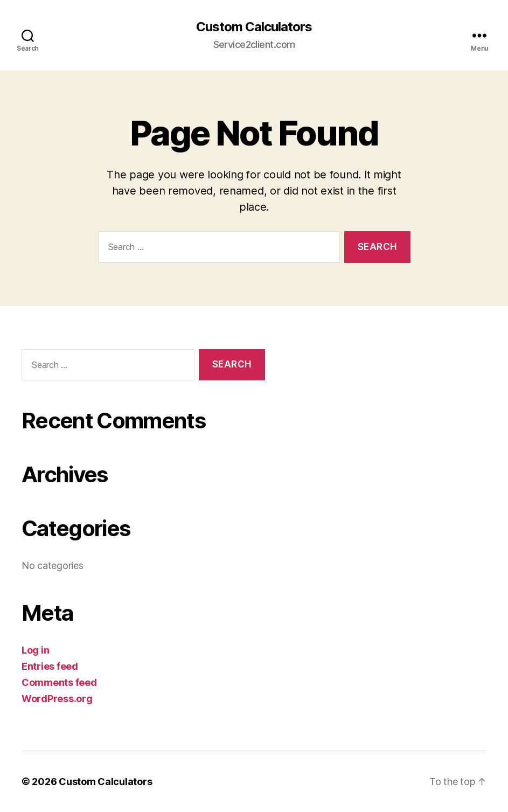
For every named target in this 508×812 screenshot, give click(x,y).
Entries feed (50, 666)
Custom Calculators (254, 27)
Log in (35, 650)
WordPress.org (57, 699)
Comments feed (59, 682)
